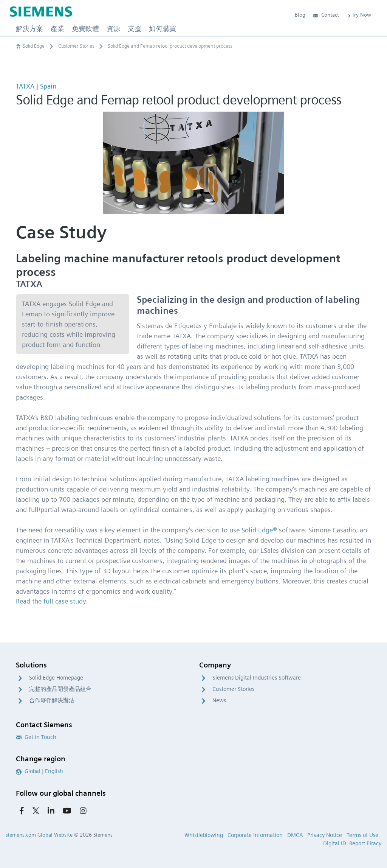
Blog (300, 15)
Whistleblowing (204, 835)
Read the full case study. (52, 601)
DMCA (295, 835)
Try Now (359, 15)
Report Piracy (365, 843)
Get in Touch (36, 737)
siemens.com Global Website (39, 835)
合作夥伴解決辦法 (52, 700)
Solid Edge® (259, 530)
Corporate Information (255, 835)
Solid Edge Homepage (56, 678)
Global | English (39, 771)
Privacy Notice (325, 835)
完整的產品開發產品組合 (60, 689)
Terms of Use (362, 835)
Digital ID (335, 843)
